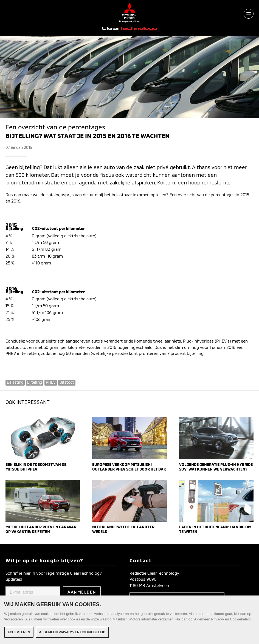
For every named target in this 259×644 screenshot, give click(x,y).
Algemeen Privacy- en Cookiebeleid (72, 632)
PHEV (51, 382)
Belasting (15, 382)
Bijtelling (35, 382)
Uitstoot (67, 382)
